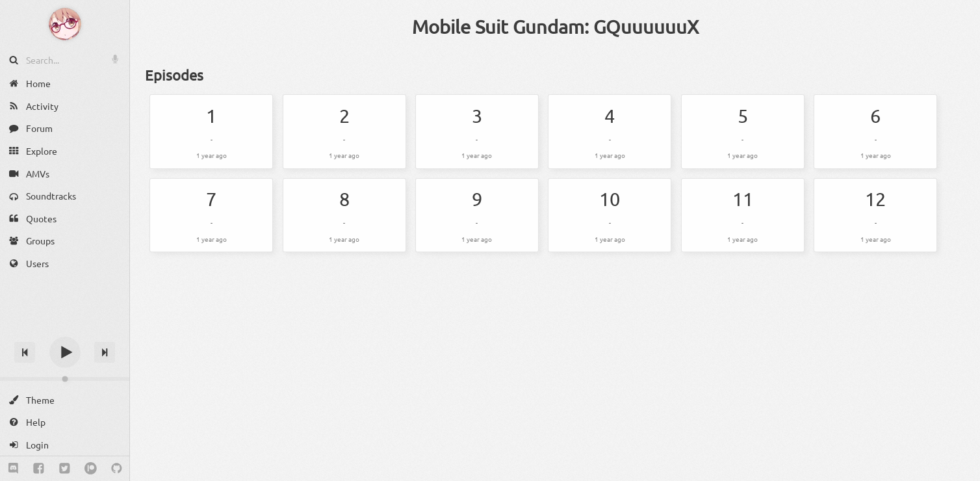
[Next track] (105, 352)
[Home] (65, 84)
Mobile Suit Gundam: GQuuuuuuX (555, 27)
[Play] (65, 352)
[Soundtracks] (65, 196)
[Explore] (65, 151)
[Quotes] (65, 219)
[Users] (65, 264)
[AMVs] (65, 173)
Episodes (174, 75)
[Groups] (65, 241)
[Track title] (65, 329)
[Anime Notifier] (65, 24)
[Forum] (65, 128)
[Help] (65, 422)
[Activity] (65, 106)
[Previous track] (25, 352)
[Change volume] (65, 379)
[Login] (65, 445)
